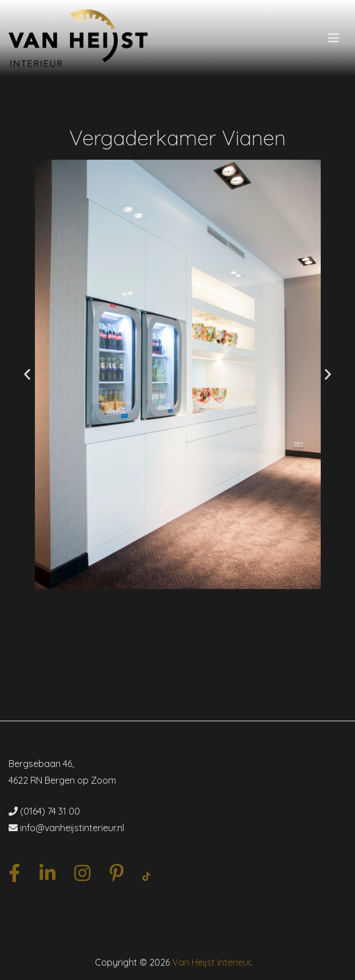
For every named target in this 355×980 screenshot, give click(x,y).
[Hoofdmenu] (334, 38)
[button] (27, 375)
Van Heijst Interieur (211, 962)
